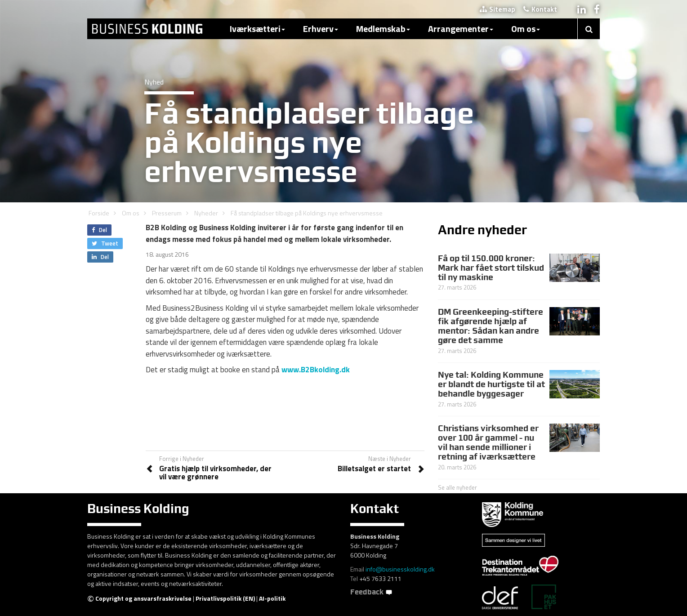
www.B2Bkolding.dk (316, 370)
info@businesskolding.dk (400, 569)
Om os (526, 29)
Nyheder (206, 213)
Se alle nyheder (457, 487)
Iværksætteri (257, 29)
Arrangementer (461, 29)
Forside (99, 213)
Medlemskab (383, 29)
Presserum (167, 213)
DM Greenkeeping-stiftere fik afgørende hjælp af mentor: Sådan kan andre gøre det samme (491, 326)
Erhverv (321, 29)
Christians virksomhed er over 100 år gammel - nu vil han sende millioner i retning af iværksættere (488, 442)
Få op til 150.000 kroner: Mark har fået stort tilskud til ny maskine (491, 268)
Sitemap (497, 9)
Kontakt (540, 9)
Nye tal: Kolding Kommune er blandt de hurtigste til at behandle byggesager (491, 384)
